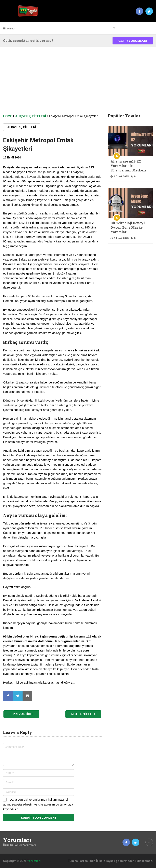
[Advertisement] (78, 83)
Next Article (83, 714)
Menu (11, 29)
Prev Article (21, 714)
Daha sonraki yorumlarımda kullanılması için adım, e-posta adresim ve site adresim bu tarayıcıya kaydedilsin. (38, 804)
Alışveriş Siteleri (22, 127)
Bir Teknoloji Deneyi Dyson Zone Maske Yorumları (128, 227)
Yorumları (17, 840)
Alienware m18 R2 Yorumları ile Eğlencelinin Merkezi (128, 166)
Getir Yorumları (133, 41)
